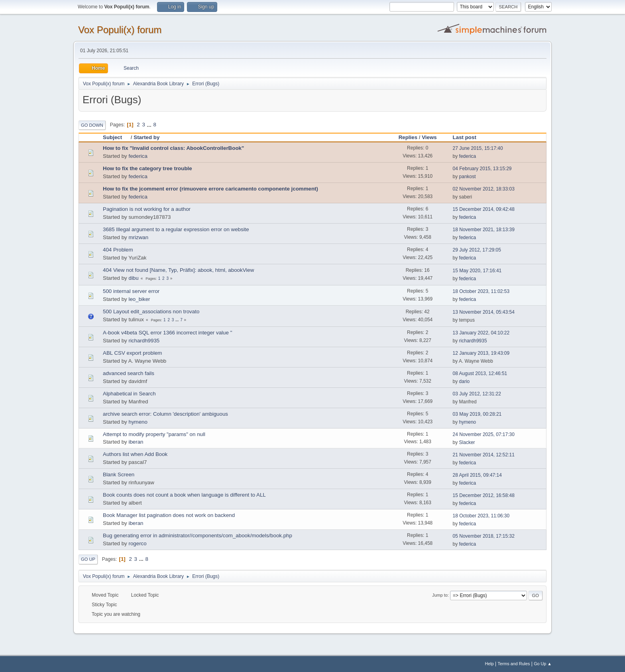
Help (489, 664)
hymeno (138, 422)
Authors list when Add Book (135, 454)
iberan (136, 442)
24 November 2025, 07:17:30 (484, 434)
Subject (116, 137)
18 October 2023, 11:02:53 (481, 291)
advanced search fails (129, 373)
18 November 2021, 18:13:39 (484, 230)
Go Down (92, 125)
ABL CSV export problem (132, 353)
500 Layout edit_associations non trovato (151, 311)
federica (138, 156)
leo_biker (139, 299)
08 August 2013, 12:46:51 (480, 373)
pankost (468, 177)
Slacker (467, 442)
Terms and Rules (514, 664)
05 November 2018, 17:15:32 (484, 536)
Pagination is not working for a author (147, 209)
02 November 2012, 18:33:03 (484, 189)
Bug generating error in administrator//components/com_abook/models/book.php (198, 535)
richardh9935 (144, 341)
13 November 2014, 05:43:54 (484, 312)
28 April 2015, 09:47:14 (477, 475)
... (150, 125)
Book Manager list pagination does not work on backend (169, 515)
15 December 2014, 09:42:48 (484, 209)
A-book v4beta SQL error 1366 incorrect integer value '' (168, 333)
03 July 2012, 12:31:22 (477, 394)
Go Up (88, 559)
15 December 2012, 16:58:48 (484, 495)
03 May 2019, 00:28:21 (477, 414)
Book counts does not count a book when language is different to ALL (184, 495)
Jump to (440, 595)
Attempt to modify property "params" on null (154, 434)
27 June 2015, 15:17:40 (478, 148)
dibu (133, 278)
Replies (408, 137)
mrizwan (138, 237)
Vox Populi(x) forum (120, 30)
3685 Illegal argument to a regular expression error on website (176, 229)
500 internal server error (131, 291)
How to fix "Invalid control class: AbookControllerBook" (173, 148)
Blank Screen (119, 475)
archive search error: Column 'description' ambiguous (165, 414)
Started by (146, 137)
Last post (465, 137)
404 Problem (118, 250)
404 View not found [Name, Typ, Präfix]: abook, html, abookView (178, 270)
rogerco (137, 543)
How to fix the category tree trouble (147, 168)
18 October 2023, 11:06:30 (481, 516)
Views (429, 137)
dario (465, 381)
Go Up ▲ (543, 664)
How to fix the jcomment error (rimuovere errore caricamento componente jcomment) (210, 189)
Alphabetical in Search (129, 394)
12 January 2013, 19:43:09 (481, 353)
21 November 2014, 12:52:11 (484, 455)
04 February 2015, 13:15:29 (482, 169)
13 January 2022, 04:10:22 (481, 333)
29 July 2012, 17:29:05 (477, 250)
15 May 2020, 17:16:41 (477, 271)
